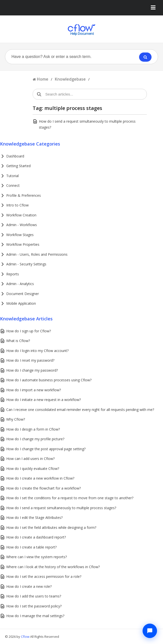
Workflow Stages (20, 235)
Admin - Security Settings (26, 264)
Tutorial (12, 176)
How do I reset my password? (30, 360)
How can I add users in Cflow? (30, 459)
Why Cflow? (16, 419)
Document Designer (23, 294)
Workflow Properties (23, 244)
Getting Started (18, 166)
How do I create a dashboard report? (36, 537)
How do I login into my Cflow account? (37, 351)
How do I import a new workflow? (34, 390)
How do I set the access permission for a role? (44, 576)
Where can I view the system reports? (37, 557)
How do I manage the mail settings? (35, 616)
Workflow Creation (21, 215)
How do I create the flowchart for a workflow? (43, 488)
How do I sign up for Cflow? (29, 331)
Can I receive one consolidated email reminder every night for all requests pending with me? (80, 410)
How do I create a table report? (31, 547)
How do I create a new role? (29, 586)
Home (43, 79)
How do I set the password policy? (34, 606)
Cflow (26, 637)
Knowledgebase (70, 79)
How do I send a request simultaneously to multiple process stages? (61, 508)
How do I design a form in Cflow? (33, 429)
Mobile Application (21, 303)
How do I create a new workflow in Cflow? (40, 478)
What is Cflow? (18, 341)
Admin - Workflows (22, 225)
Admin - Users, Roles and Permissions (37, 254)
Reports (13, 274)
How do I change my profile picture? (35, 439)
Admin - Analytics (20, 284)
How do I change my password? (32, 370)
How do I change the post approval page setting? (46, 449)
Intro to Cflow (17, 205)
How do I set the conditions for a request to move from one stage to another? (70, 498)
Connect (13, 185)
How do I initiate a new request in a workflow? (43, 400)
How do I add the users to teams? (34, 596)
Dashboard (15, 156)
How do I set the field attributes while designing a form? (51, 527)
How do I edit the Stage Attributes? (34, 518)
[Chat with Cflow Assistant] (150, 631)
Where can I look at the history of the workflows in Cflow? (53, 567)
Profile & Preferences (24, 195)
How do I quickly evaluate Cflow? (33, 469)
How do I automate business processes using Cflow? (49, 380)
